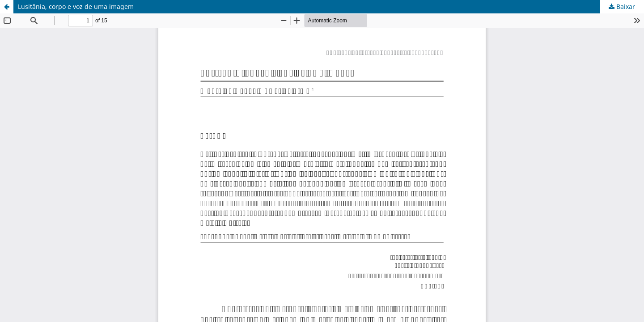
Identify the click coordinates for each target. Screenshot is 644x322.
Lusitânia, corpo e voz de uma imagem (76, 6)
